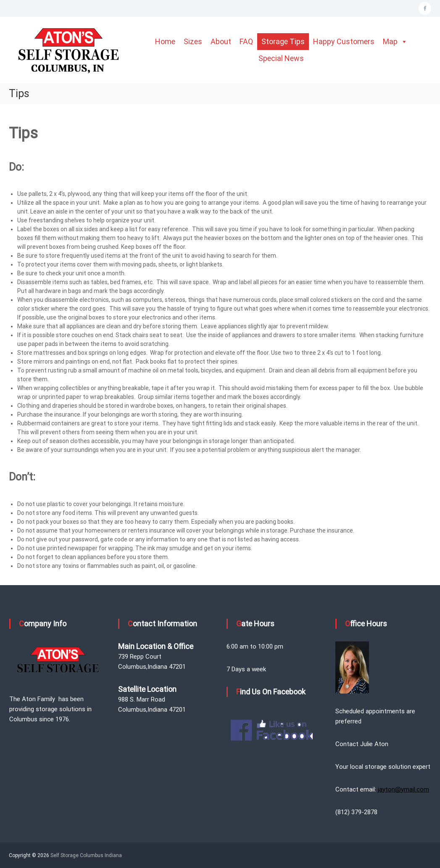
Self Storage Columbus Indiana (86, 855)
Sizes (193, 41)
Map (395, 41)
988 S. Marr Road (142, 699)
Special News (281, 58)
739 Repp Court (140, 657)
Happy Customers (344, 41)
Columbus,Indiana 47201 (152, 667)
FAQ (246, 41)
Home (165, 41)
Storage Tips (283, 41)
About (221, 41)
